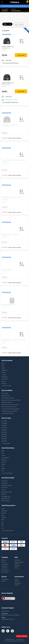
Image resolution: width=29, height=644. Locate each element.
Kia (2, 471)
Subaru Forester (6, 501)
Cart (28, 1)
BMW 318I (4, 494)
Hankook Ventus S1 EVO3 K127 (9, 407)
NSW (3, 520)
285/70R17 (4, 439)
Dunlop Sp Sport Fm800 (8, 413)
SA (2, 528)
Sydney (3, 509)
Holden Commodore (7, 485)
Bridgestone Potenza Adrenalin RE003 (11, 400)
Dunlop (3, 381)
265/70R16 (4, 432)
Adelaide (4, 517)
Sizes (12, 15)
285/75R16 (4, 441)
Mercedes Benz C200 (7, 492)
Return (16, 568)
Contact (18, 560)
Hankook (4, 375)
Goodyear (4, 383)
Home (3, 15)
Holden (3, 469)
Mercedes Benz (5, 458)
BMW (3, 451)
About (4, 560)
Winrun (3, 364)
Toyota (3, 455)
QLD (3, 524)
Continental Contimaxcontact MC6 (10, 409)
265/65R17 (4, 430)
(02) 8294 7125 (5, 611)
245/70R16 (4, 428)
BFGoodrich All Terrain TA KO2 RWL (10, 404)
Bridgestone (5, 370)
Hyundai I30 (5, 488)
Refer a (5, 572)
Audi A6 (3, 490)
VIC (2, 522)
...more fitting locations (7, 531)
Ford (3, 453)
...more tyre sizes (6, 443)
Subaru (3, 464)
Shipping (17, 566)
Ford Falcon (5, 481)
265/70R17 (4, 434)
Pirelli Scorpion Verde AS (8, 398)
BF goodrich (5, 377)
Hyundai (4, 462)
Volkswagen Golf (6, 496)
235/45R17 (18, 15)
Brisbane (4, 513)
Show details (21, 55)
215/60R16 (4, 423)
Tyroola (5, 564)
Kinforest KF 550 (6, 396)
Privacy (6, 570)
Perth (3, 515)
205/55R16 (4, 421)
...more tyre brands (6, 386)
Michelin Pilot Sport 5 (7, 402)
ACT (3, 526)
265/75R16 (4, 437)
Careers (3, 562)
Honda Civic (5, 483)
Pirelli (3, 366)
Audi (3, 466)
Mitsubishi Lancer (6, 499)
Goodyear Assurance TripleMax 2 (10, 411)
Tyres (8, 15)
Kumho (3, 368)
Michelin (4, 372)
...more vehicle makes (7, 473)
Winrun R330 (5, 393)
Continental (5, 379)
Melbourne (4, 511)
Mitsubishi (4, 460)
